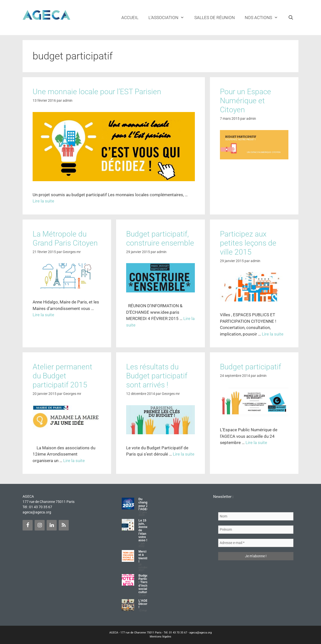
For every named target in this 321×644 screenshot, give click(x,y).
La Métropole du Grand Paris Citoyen (65, 238)
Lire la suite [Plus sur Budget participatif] (256, 443)
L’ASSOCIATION (169, 18)
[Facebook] (28, 525)
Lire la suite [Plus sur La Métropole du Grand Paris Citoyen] (43, 315)
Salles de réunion (215, 18)
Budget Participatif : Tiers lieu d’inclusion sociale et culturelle (146, 584)
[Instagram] (40, 525)
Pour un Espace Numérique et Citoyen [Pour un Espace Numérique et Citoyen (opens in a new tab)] (246, 101)
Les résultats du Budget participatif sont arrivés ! (157, 376)
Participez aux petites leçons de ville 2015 (248, 243)
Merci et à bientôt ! (144, 557)
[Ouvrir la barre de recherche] (291, 18)
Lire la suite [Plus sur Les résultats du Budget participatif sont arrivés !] (184, 454)
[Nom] (256, 516)
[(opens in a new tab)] (254, 158)
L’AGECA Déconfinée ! (147, 604)
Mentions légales (160, 637)
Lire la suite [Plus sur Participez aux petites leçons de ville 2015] (273, 334)
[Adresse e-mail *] (256, 543)
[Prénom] (256, 530)
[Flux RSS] (64, 525)
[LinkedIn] (52, 525)
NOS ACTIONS (264, 18)
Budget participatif (251, 367)
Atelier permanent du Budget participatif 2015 (62, 376)
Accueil (130, 18)
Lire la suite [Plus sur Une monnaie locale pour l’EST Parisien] (43, 201)
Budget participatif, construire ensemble (160, 238)
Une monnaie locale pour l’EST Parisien (97, 92)
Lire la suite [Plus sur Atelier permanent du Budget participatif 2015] (74, 461)
